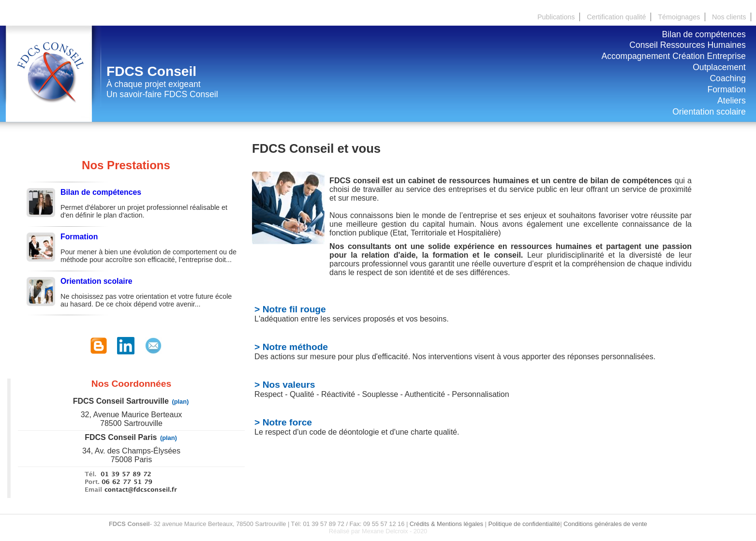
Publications (556, 17)
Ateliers (732, 101)
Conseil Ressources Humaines (688, 45)
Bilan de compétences (704, 34)
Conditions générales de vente (605, 524)
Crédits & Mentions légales (446, 524)
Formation (727, 89)
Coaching (727, 78)
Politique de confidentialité (524, 524)
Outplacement (719, 67)
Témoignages (679, 17)
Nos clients (729, 17)
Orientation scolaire (709, 112)
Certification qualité (616, 17)
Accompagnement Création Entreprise (673, 56)
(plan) (180, 402)
